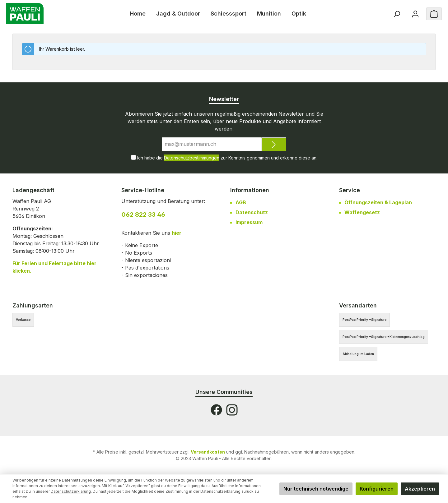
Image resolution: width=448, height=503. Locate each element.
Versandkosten (208, 452)
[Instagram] (232, 410)
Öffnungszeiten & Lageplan (378, 202)
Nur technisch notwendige (316, 489)
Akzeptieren (420, 489)
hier (177, 233)
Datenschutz (252, 212)
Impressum (249, 222)
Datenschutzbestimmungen (192, 158)
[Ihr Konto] (415, 14)
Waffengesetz (362, 212)
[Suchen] (397, 14)
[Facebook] (216, 410)
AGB (241, 202)
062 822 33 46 (143, 215)
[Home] (138, 14)
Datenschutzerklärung (71, 491)
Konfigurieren (377, 489)
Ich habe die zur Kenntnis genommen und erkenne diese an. (227, 158)
